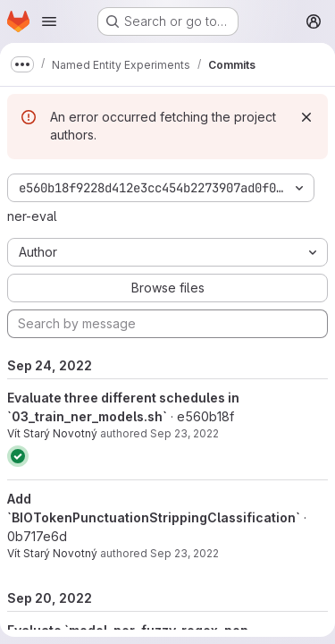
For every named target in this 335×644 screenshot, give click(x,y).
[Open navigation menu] (49, 21)
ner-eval (32, 216)
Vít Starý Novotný (52, 433)
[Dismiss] (306, 117)
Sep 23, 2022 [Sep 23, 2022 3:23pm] (184, 553)
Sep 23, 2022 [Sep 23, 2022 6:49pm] (184, 433)
